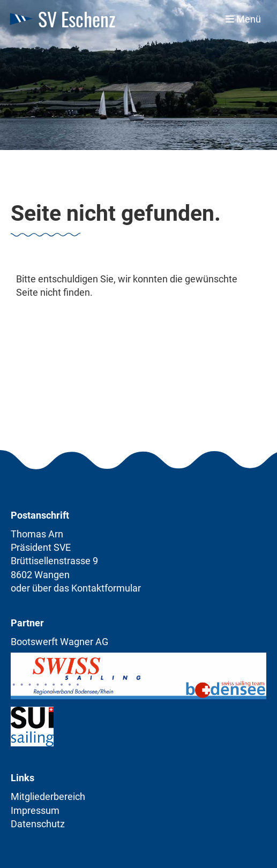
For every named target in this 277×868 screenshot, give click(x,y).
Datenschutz (38, 824)
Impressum (35, 810)
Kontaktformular (106, 588)
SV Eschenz (77, 19)
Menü (243, 19)
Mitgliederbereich (48, 796)
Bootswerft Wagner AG (59, 642)
